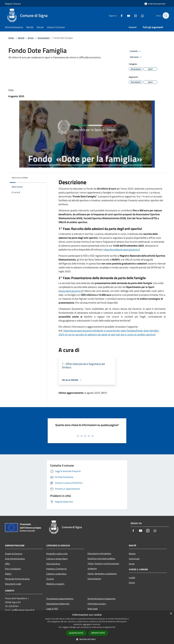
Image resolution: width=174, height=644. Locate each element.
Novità (21, 38)
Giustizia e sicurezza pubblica (101, 558)
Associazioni (44, 38)
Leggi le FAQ (52, 609)
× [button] (171, 614)
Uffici (7, 564)
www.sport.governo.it (71, 291)
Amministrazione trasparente (101, 599)
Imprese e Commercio (56, 569)
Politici (8, 574)
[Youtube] (127, 15)
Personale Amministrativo (17, 579)
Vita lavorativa (53, 564)
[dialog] (87, 627)
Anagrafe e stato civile (57, 554)
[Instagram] (134, 15)
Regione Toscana (13, 4)
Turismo (50, 579)
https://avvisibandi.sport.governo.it (122, 250)
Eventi (132, 583)
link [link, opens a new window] (114, 627)
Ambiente (92, 569)
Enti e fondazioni (13, 569)
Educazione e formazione (99, 553)
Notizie (132, 554)
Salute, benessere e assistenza (102, 574)
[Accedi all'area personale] (155, 4)
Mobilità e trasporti (55, 584)
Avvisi (31, 38)
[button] (87, 639)
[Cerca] (166, 16)
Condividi (136, 51)
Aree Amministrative (15, 559)
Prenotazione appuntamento (60, 599)
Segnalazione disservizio (58, 604)
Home (11, 38)
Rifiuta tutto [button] (98, 633)
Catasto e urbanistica (56, 574)
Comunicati (134, 559)
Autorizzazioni (94, 579)
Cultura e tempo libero (57, 559)
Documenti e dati (13, 584)
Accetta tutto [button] (76, 633)
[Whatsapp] (141, 15)
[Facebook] (120, 15)
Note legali (93, 609)
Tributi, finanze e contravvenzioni (103, 563)
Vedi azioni (136, 57)
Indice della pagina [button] (20, 178)
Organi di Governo (14, 554)
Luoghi (132, 577)
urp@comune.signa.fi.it (23, 610)
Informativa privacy (97, 604)
